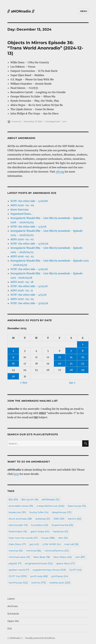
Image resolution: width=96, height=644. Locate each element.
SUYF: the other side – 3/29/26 (29, 303)
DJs (10, 629)
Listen (11, 599)
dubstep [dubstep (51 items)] (43, 519)
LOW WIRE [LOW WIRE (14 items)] (52, 544)
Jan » (72, 383)
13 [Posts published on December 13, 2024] (60, 357)
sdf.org (60, 172)
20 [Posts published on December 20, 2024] (60, 363)
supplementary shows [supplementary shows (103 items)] (49, 570)
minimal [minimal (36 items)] (34, 551)
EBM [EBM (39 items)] (59, 519)
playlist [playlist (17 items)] (15, 563)
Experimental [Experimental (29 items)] (62, 525)
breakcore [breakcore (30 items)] (17, 512)
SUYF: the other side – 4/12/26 (29, 286)
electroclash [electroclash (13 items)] (18, 525)
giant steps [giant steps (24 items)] (40, 531)
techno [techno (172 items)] (39, 583)
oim (65, 121)
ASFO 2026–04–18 (22, 282)
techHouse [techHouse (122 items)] (18, 583)
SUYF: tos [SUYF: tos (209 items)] (18, 576)
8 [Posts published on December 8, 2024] (83, 351)
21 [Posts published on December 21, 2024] (71, 363)
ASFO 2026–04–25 (22, 256)
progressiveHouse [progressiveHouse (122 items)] (39, 563)
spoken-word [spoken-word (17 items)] (19, 570)
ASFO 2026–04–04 (22, 299)
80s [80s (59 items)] (13, 500)
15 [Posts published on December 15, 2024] (83, 357)
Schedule (13, 614)
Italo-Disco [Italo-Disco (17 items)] (17, 544)
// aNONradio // (21, 11)
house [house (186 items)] (48, 538)
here (16, 474)
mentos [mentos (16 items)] (16, 551)
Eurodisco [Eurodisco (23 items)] (40, 525)
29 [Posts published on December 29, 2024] (83, 370)
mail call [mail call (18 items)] (71, 544)
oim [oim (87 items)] (80, 557)
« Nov (24, 383)
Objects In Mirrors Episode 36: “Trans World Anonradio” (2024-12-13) (45, 48)
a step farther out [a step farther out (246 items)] (50, 506)
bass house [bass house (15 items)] (77, 506)
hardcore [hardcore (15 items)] (60, 531)
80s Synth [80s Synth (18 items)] (30, 500)
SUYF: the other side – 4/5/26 (29, 295)
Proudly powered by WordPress (40, 638)
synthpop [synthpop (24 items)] (60, 576)
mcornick (16, 121)
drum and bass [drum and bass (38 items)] (20, 519)
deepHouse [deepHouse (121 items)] (62, 512)
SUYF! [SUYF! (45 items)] (75, 570)
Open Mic (13, 621)
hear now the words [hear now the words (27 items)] (23, 538)
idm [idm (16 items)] (63, 538)
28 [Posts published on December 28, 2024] (71, 370)
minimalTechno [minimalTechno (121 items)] (57, 551)
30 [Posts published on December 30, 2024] (13, 376)
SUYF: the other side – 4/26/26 (29, 244)
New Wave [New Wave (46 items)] (63, 557)
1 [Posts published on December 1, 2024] (83, 344)
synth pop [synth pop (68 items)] (39, 576)
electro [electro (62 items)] (75, 519)
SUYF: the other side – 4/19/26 (29, 269)
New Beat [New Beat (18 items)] (42, 557)
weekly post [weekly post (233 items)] (60, 583)
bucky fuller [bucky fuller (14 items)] (39, 512)
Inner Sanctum (19, 209)
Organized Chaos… (22, 214)
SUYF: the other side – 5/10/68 (29, 201)
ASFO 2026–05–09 (22, 205)
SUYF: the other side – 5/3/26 (28, 227)
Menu (84, 11)
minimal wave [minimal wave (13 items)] (19, 557)
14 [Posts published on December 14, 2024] (71, 357)
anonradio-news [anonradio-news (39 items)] (21, 506)
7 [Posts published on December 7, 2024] (71, 351)
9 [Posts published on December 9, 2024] (13, 357)
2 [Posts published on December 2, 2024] (13, 351)
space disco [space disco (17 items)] (65, 563)
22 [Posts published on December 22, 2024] (83, 363)
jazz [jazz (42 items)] (34, 544)
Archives (13, 606)
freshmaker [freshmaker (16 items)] (18, 531)
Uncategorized (52, 121)
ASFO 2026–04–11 (22, 290)
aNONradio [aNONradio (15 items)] (51, 500)
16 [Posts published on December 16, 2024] (13, 363)
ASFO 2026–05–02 (22, 239)
